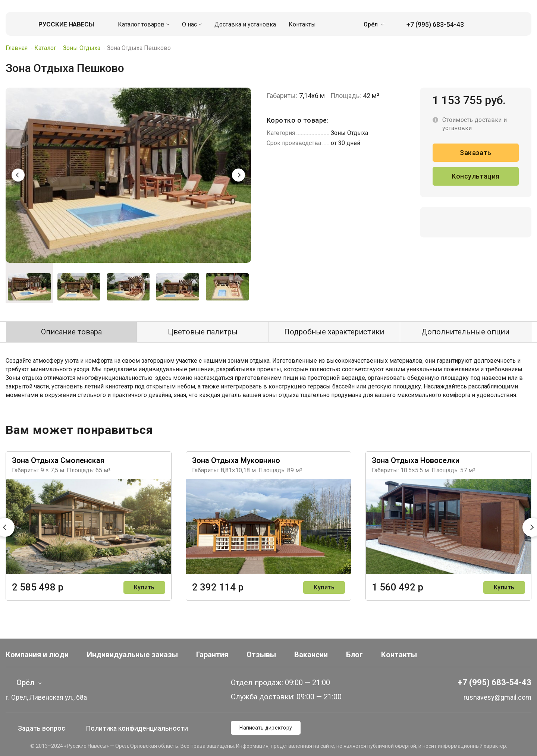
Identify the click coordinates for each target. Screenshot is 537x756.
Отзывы (261, 655)
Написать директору (266, 728)
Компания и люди (37, 655)
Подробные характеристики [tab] (334, 332)
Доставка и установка (245, 24)
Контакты (302, 24)
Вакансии (311, 655)
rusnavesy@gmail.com (491, 697)
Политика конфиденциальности (139, 729)
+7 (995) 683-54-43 (430, 24)
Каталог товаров (141, 24)
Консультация (475, 177)
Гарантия (212, 655)
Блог (354, 655)
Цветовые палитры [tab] (203, 332)
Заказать (475, 153)
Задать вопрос (36, 729)
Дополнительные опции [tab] (465, 332)
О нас (189, 24)
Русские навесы (66, 24)
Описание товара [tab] (71, 332)
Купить (144, 587)
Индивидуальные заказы (132, 655)
